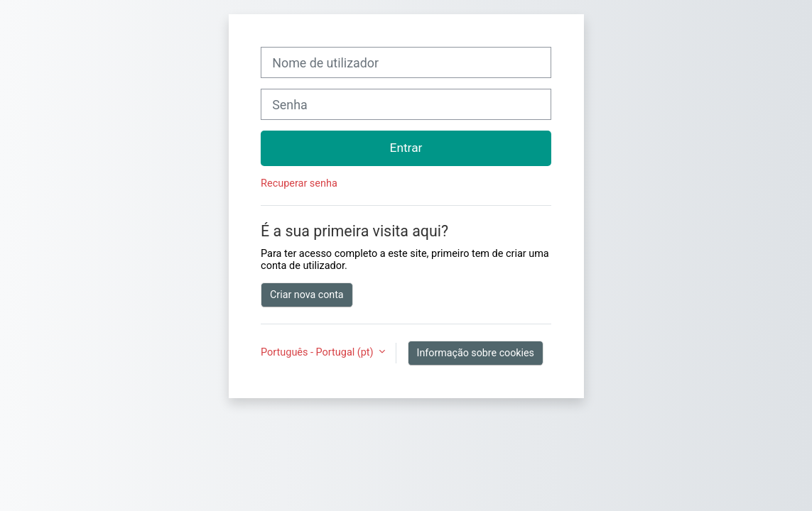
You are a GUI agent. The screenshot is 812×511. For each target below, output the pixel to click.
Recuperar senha (299, 183)
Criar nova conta (307, 295)
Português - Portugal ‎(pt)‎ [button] (318, 352)
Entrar (406, 148)
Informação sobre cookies (476, 353)
